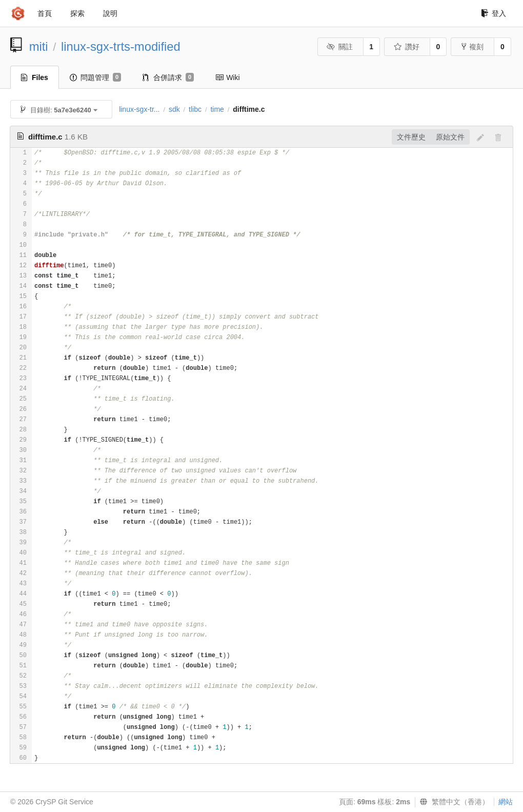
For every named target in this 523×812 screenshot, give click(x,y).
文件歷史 (411, 137)
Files (35, 77)
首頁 (45, 13)
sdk (174, 109)
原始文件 (450, 137)
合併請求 (168, 77)
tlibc (195, 109)
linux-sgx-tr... (139, 109)
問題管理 (95, 77)
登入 (494, 13)
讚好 (406, 47)
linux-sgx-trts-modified (121, 46)
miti (39, 46)
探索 (77, 13)
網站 (506, 802)
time (217, 109)
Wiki (227, 77)
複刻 (472, 47)
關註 (340, 47)
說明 (110, 13)
